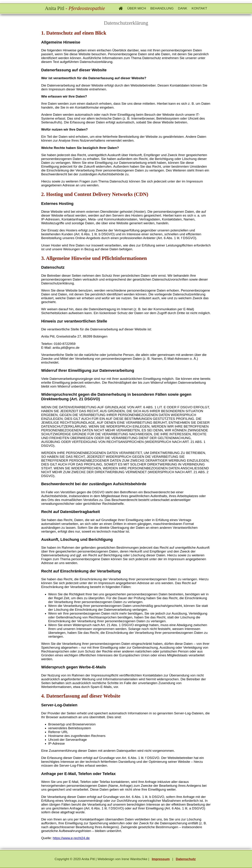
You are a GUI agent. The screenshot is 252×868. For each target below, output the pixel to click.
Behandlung (162, 8)
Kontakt (199, 8)
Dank (183, 8)
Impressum (161, 859)
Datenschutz (186, 859)
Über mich (137, 8)
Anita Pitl (75, 8)
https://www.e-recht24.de (71, 838)
